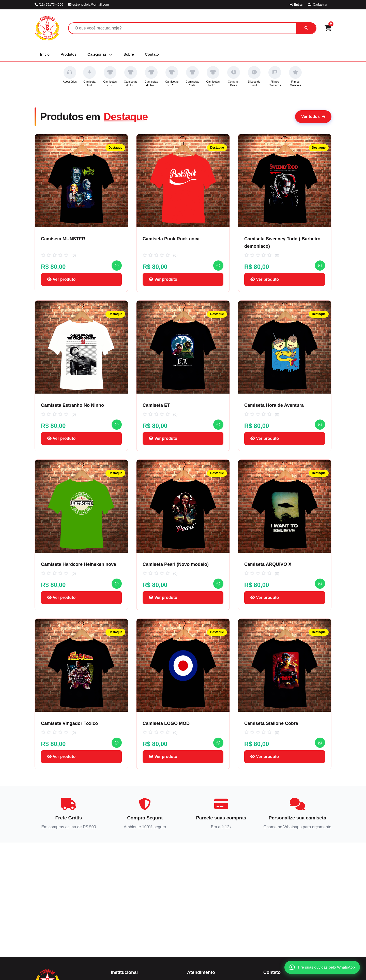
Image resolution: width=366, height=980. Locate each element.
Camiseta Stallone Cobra (271, 723)
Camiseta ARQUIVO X (268, 564)
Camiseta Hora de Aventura (274, 405)
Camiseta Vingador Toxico (69, 723)
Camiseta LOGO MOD (166, 723)
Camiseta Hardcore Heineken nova (79, 564)
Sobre (129, 54)
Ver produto (61, 279)
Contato (152, 54)
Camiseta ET (156, 405)
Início (45, 54)
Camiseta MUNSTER (63, 239)
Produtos (68, 54)
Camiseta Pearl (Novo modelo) (176, 564)
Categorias (100, 54)
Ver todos (313, 116)
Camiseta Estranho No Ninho (72, 405)
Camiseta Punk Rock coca (171, 239)
